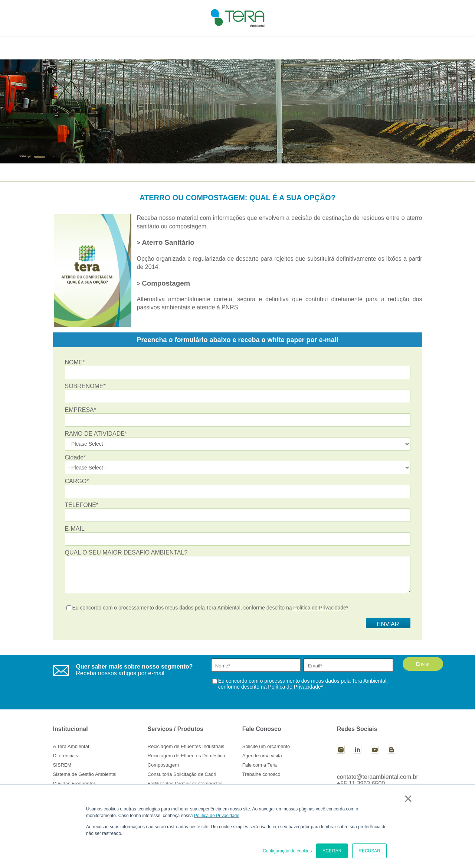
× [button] (408, 799)
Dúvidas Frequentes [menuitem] (75, 784)
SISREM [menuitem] (62, 765)
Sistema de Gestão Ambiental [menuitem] (85, 774)
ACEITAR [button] (332, 851)
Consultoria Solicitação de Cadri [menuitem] (182, 774)
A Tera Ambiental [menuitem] (71, 746)
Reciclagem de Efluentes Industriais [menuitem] (186, 746)
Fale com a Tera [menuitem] (260, 765)
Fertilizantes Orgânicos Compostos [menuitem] (185, 784)
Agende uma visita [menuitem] (262, 756)
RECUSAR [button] (369, 851)
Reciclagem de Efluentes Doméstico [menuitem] (186, 756)
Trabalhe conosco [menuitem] (261, 774)
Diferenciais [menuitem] (66, 756)
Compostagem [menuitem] (163, 765)
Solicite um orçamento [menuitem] (266, 746)
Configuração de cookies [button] (287, 851)
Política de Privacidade (217, 816)
